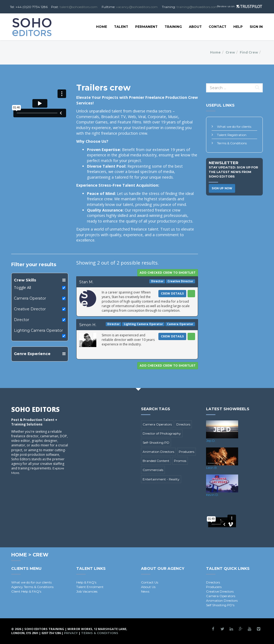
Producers (187, 452)
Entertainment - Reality (161, 479)
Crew (230, 52)
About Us (148, 587)
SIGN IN (256, 27)
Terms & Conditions (232, 143)
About (195, 27)
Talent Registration (232, 135)
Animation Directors (158, 452)
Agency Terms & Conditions (32, 587)
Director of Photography (162, 433)
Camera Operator (30, 298)
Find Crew (249, 52)
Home (102, 27)
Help (238, 27)
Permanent (146, 27)
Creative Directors (220, 591)
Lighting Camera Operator (38, 330)
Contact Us (150, 582)
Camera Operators (157, 424)
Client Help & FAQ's (26, 591)
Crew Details (172, 294)
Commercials (153, 470)
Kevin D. (212, 495)
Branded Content (156, 461)
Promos (180, 461)
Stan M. (86, 282)
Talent (121, 27)
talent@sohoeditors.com (79, 7)
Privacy (71, 633)
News (145, 591)
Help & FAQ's (86, 582)
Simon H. (88, 325)
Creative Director (30, 309)
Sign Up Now (222, 188)
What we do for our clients (31, 582)
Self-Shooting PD (156, 442)
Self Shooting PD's (220, 605)
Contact (218, 27)
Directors (183, 424)
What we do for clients (234, 127)
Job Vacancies (87, 591)
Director (22, 320)
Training (173, 27)
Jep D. (211, 441)
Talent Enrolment (90, 587)
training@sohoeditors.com (197, 7)
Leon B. (212, 468)
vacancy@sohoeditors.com (137, 7)
